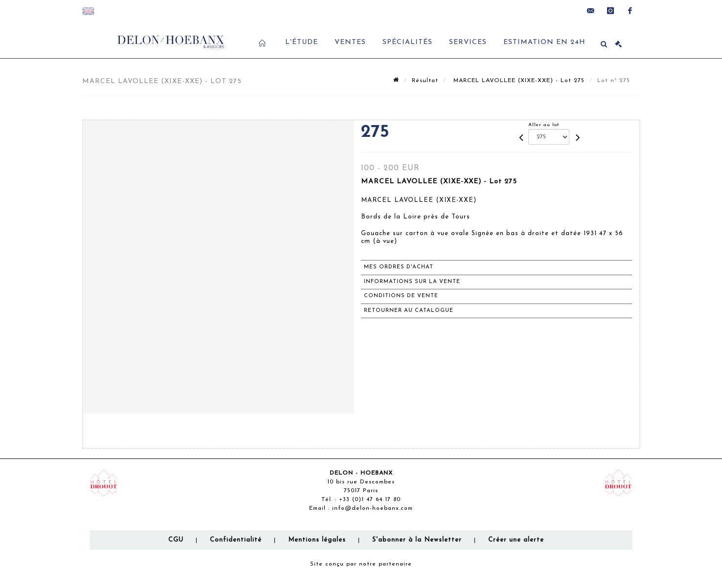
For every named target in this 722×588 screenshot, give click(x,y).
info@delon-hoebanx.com (372, 508)
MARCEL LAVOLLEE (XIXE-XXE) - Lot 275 (518, 81)
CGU (176, 540)
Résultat (425, 81)
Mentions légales (317, 540)
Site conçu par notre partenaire (361, 564)
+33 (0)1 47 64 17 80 (370, 500)
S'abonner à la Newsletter (417, 540)
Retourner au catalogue (409, 311)
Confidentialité (236, 540)
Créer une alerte (516, 540)
